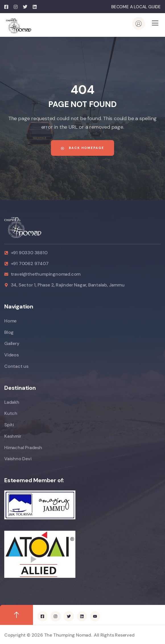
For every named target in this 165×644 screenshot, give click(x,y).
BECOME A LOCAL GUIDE (136, 7)
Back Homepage (82, 148)
